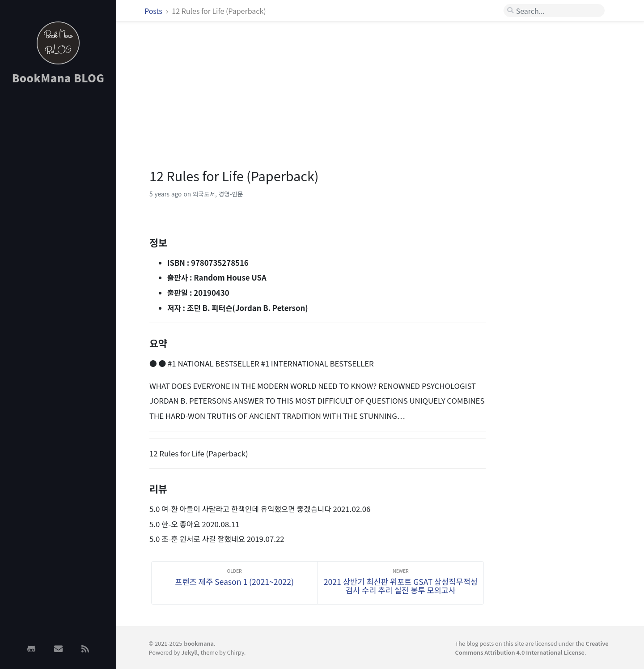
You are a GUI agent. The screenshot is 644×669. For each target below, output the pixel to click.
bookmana (199, 643)
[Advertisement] (58, 234)
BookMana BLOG (58, 78)
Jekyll (189, 652)
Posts (154, 11)
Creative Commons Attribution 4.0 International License (532, 648)
